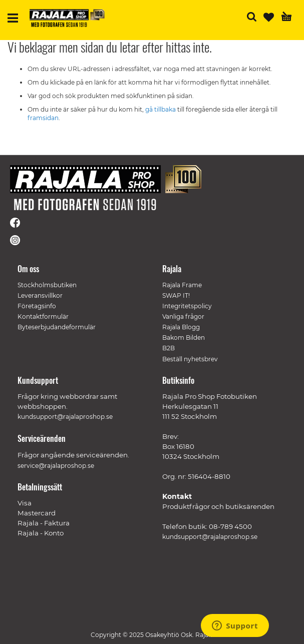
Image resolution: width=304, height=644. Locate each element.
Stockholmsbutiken (47, 285)
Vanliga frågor (183, 316)
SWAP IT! (176, 295)
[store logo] (67, 18)
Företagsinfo (37, 306)
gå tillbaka (161, 109)
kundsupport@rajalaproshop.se (210, 537)
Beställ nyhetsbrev (190, 359)
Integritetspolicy (187, 306)
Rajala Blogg (181, 327)
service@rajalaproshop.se (56, 466)
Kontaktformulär (43, 316)
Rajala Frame (182, 285)
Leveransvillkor (40, 295)
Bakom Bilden (184, 338)
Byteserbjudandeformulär (57, 327)
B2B (169, 348)
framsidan (43, 118)
